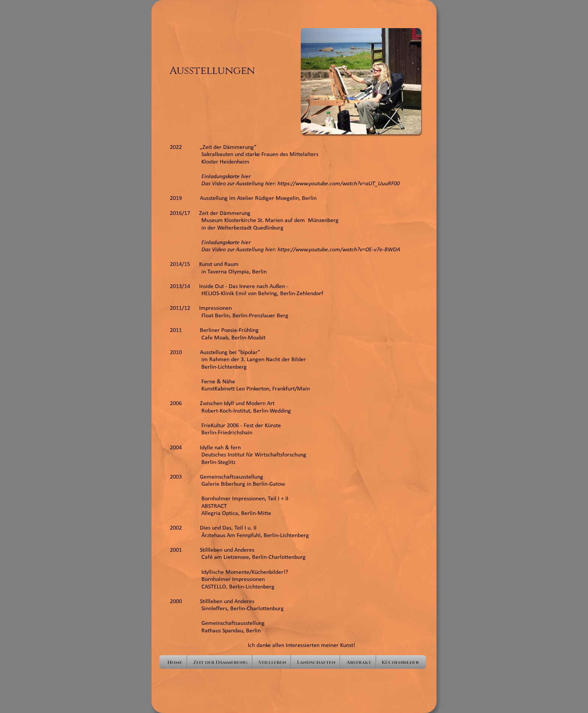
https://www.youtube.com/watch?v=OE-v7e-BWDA (339, 250)
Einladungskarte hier (210, 177)
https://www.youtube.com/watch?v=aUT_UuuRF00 (339, 184)
